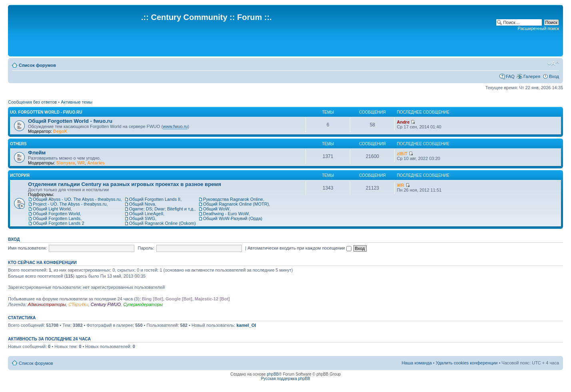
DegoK (60, 131)
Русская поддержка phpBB (285, 379)
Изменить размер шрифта (553, 64)
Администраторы (47, 304)
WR (81, 163)
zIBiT (402, 154)
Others (18, 144)
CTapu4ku (78, 304)
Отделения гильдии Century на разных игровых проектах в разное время (125, 184)
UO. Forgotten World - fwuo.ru (46, 112)
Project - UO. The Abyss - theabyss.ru (70, 204)
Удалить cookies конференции (467, 363)
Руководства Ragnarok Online (233, 199)
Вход (554, 76)
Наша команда (416, 363)
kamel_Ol (246, 325)
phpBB (273, 374)
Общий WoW (216, 209)
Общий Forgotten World (56, 214)
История (20, 175)
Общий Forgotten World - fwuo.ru (70, 121)
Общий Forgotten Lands (57, 218)
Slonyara (66, 163)
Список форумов (37, 65)
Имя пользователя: (27, 248)
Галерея (532, 76)
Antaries (96, 163)
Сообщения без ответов (32, 102)
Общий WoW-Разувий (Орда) (233, 218)
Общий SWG (142, 218)
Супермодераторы (143, 304)
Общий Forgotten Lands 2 (59, 223)
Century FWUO (106, 304)
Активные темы (77, 102)
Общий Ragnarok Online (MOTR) (236, 204)
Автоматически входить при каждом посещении (299, 248)
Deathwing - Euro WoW (226, 214)
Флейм (37, 153)
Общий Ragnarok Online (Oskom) (163, 223)
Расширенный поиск (538, 28)
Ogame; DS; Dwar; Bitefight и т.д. (162, 209)
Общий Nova (142, 204)
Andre (403, 122)
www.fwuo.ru (175, 126)
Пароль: (146, 248)
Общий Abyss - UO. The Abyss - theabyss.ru (77, 199)
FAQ (510, 76)
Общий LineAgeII (146, 214)
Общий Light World (52, 209)
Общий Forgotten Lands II (155, 199)
